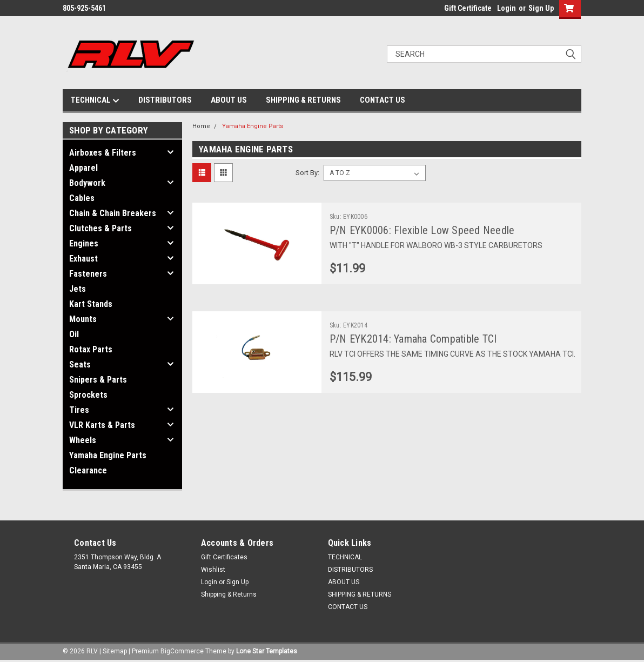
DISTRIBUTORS (165, 100)
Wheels (83, 440)
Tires (79, 410)
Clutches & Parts (100, 228)
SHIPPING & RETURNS (303, 100)
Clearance (88, 470)
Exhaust (83, 259)
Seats (80, 365)
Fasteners (88, 274)
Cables (82, 198)
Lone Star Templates (267, 651)
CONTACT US (383, 100)
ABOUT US (229, 100)
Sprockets (88, 395)
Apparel (83, 168)
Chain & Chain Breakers (113, 213)
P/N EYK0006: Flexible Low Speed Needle (422, 230)
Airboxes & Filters (103, 153)
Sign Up (541, 8)
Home (201, 126)
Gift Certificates (224, 557)
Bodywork (87, 183)
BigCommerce (182, 651)
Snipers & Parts (98, 380)
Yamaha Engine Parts (108, 455)
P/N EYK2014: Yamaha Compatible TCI (413, 339)
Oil (74, 334)
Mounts (83, 319)
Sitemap (115, 651)
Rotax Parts (91, 349)
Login (507, 8)
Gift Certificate (468, 8)
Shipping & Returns (229, 594)
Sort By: (307, 173)
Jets (78, 289)
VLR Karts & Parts (102, 425)
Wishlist (213, 570)
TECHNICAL (95, 101)
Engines (84, 243)
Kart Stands (91, 304)
